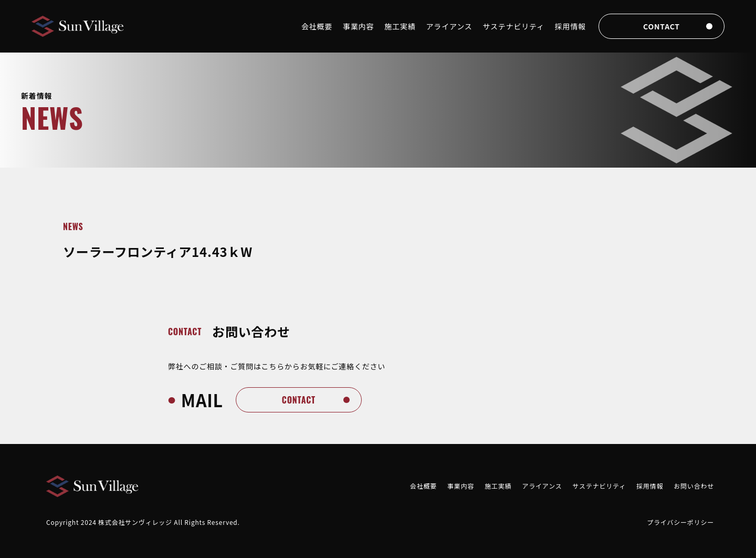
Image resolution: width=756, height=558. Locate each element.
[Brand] (79, 27)
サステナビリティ (514, 26)
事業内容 (358, 26)
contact (661, 26)
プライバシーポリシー (680, 522)
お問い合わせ (694, 486)
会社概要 (317, 26)
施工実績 (400, 26)
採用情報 (570, 26)
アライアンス (449, 26)
